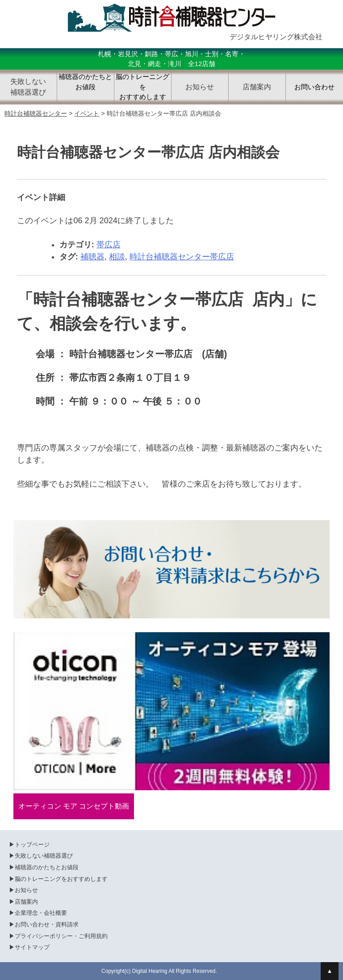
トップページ (32, 844)
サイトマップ (32, 947)
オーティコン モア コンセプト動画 (74, 806)
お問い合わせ (314, 87)
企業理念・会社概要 (41, 913)
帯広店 (109, 245)
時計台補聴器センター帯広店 (182, 257)
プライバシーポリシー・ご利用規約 (61, 936)
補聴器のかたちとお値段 (85, 82)
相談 (117, 257)
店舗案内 (26, 902)
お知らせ (26, 890)
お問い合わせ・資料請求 (47, 924)
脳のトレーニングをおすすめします (142, 87)
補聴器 (92, 257)
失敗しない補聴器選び (44, 856)
